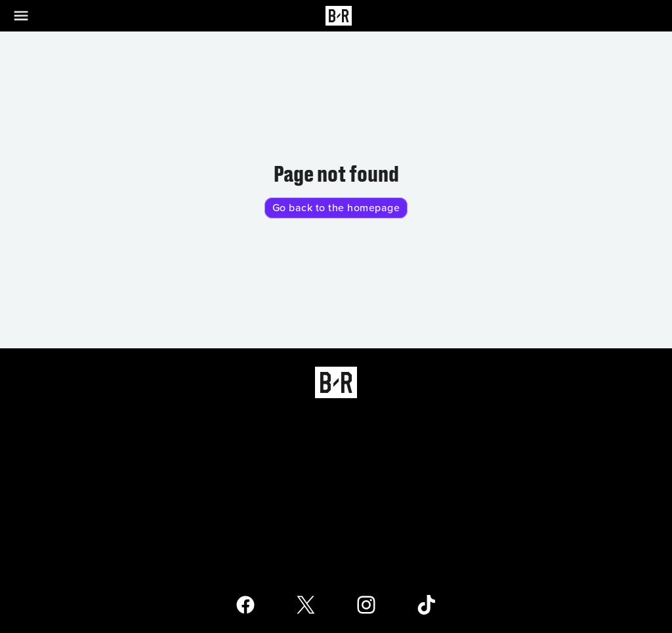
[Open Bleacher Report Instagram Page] (366, 605)
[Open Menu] (29, 16)
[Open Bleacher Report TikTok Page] (427, 605)
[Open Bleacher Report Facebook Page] (245, 605)
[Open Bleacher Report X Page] (306, 605)
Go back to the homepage (336, 208)
